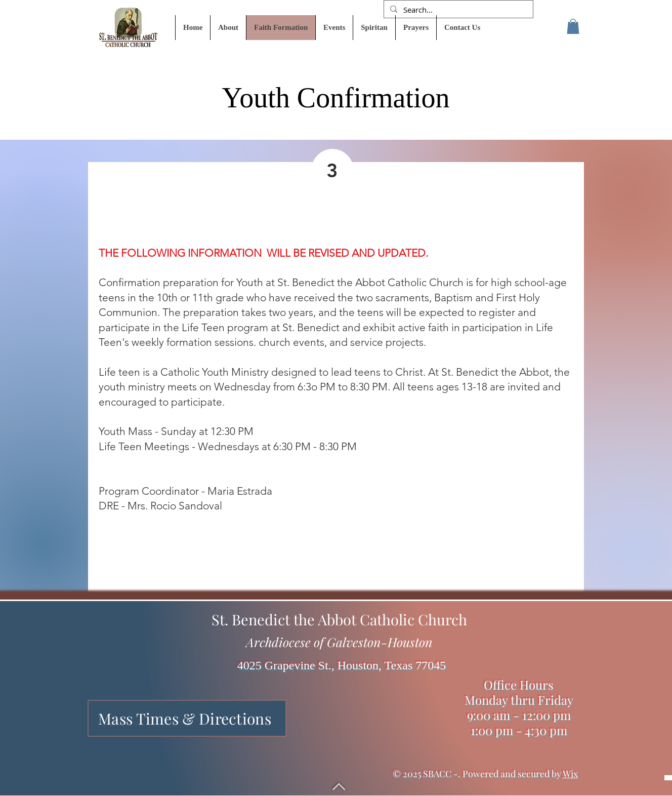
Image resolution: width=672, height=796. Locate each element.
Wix (570, 774)
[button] (573, 26)
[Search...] (457, 10)
